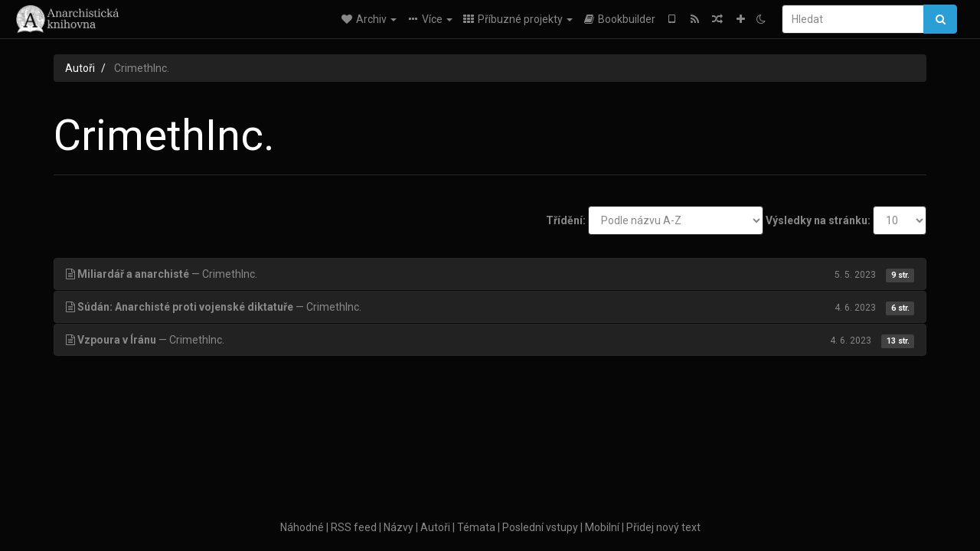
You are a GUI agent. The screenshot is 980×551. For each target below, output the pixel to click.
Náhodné (302, 527)
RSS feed (354, 527)
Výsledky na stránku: (818, 220)
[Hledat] (853, 19)
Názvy (399, 527)
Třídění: (566, 220)
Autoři (80, 68)
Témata (476, 527)
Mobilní (602, 527)
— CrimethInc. (490, 274)
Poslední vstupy (540, 527)
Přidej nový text (663, 527)
